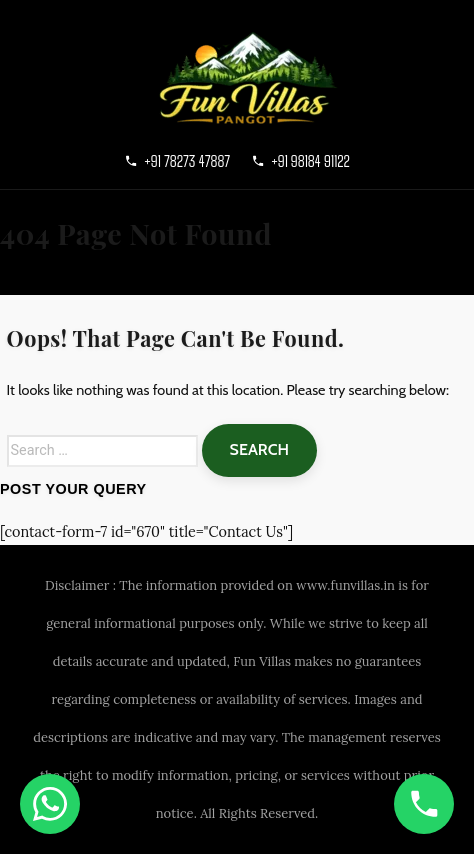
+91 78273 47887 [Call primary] (177, 160)
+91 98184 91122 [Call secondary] (300, 160)
